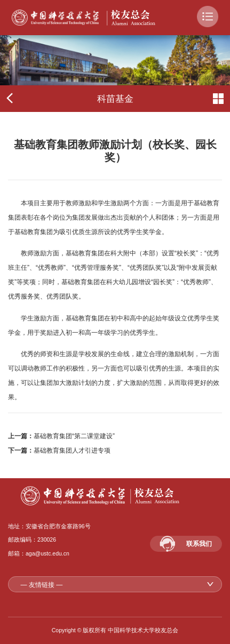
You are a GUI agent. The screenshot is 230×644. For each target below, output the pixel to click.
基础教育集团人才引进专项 (72, 450)
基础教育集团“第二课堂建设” (74, 436)
